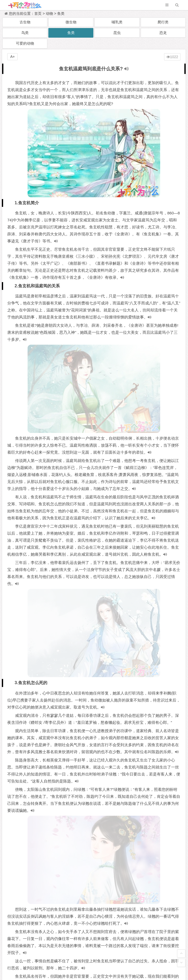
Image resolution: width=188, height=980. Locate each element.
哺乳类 (117, 22)
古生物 (25, 22)
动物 (49, 13)
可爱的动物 (25, 43)
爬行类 (163, 22)
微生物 (71, 22)
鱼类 (61, 13)
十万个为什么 (106, 955)
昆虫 (117, 33)
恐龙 (163, 33)
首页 (38, 13)
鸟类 (25, 33)
